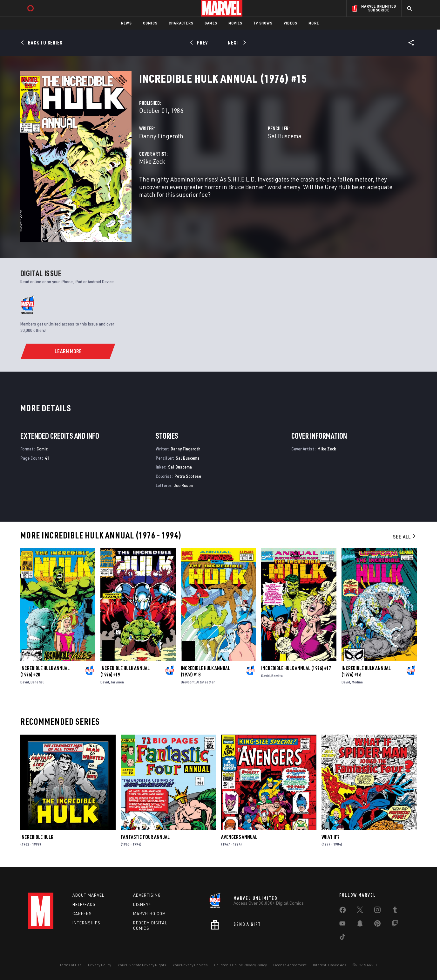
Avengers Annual (239, 837)
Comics (150, 23)
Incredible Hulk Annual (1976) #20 (45, 671)
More (314, 23)
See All (405, 537)
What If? (330, 837)
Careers (82, 914)
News (126, 23)
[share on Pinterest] (377, 925)
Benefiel (37, 682)
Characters (181, 23)
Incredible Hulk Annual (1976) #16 (366, 671)
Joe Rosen (183, 485)
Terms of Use (71, 965)
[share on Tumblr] (395, 911)
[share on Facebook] (343, 911)
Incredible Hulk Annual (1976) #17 (296, 668)
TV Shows (263, 23)
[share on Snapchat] (360, 925)
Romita (277, 676)
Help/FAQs (84, 904)
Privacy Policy (100, 965)
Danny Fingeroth (161, 136)
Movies (235, 23)
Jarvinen (117, 682)
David (25, 682)
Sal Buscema (285, 136)
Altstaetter (206, 682)
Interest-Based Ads (330, 965)
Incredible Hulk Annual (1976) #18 (205, 671)
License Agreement (290, 965)
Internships (86, 923)
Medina (357, 682)
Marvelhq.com (149, 914)
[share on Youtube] (342, 925)
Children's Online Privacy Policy (240, 965)
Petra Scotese (188, 476)
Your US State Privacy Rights (142, 965)
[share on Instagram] (377, 911)
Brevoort (188, 682)
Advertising (147, 895)
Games (211, 23)
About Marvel (88, 895)
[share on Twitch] (395, 925)
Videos (290, 23)
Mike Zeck (152, 161)
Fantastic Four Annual (145, 837)
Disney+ (142, 904)
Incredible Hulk (37, 837)
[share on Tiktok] (342, 938)
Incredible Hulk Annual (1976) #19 (125, 671)
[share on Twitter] (360, 911)
